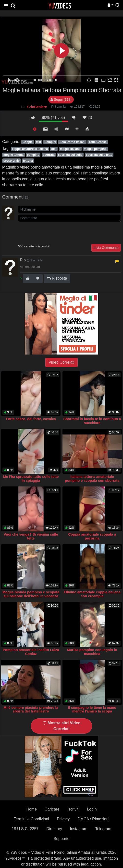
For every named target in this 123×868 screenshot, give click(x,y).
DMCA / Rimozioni (93, 819)
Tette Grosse (98, 142)
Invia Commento (106, 248)
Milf (39, 142)
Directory (54, 829)
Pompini (50, 142)
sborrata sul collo (70, 155)
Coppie (28, 142)
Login (92, 809)
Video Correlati (61, 362)
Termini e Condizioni (31, 819)
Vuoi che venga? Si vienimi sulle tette (31, 536)
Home (31, 809)
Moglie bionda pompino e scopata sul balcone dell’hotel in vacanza (31, 594)
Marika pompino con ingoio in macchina (92, 652)
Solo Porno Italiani (72, 142)
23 (87, 118)
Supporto (62, 839)
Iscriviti (73, 809)
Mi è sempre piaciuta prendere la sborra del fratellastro (31, 710)
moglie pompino (95, 149)
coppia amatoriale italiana (30, 149)
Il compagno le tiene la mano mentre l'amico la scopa (92, 710)
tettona (28, 161)
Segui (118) (61, 100)
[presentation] (55, 232)
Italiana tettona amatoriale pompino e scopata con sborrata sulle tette (92, 481)
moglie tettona (13, 155)
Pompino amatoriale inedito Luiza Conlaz (31, 652)
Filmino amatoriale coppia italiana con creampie (92, 594)
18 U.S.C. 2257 (25, 829)
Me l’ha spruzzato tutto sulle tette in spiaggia (31, 479)
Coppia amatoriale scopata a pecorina (92, 536)
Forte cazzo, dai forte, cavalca (31, 419)
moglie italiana (70, 149)
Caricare (52, 809)
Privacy (63, 819)
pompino (33, 155)
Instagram (79, 829)
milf (54, 149)
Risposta (57, 278)
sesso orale (12, 161)
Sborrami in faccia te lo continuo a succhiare (92, 421)
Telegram (103, 829)
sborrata (49, 155)
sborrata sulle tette (99, 155)
